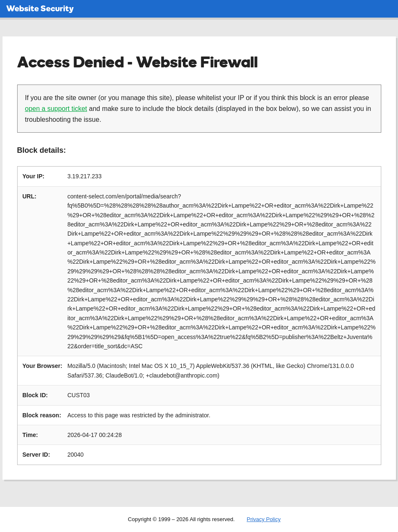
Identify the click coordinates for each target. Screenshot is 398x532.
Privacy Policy (263, 519)
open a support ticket (56, 109)
